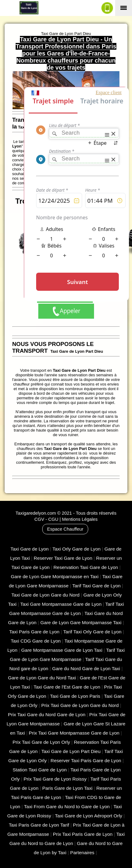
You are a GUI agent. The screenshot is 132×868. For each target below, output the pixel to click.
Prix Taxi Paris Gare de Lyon (83, 834)
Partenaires (82, 853)
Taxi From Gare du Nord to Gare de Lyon (67, 807)
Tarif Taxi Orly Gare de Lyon (92, 632)
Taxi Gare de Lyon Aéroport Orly (89, 816)
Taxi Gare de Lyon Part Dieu (71, 751)
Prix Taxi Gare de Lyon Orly (41, 742)
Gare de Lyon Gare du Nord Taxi (42, 678)
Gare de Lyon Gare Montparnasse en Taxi (55, 576)
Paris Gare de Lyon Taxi (67, 788)
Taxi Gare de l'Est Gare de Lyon (67, 687)
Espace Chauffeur (65, 529)
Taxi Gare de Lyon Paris (75, 696)
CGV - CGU (46, 519)
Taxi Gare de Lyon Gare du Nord (45, 595)
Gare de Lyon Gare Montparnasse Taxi (81, 622)
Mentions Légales (80, 519)
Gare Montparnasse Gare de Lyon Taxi (62, 650)
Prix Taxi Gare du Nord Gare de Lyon (47, 714)
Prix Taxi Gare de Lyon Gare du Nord (80, 705)
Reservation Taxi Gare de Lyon (86, 567)
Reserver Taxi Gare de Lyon (63, 558)
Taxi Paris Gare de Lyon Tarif (39, 825)
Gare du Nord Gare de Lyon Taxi (86, 668)
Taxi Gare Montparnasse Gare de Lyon (61, 604)
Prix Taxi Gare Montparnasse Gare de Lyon (74, 733)
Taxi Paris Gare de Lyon (34, 632)
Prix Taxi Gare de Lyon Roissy (55, 779)
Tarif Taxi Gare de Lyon (96, 586)
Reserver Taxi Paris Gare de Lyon (86, 760)
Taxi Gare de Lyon (30, 549)
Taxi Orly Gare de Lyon (76, 549)
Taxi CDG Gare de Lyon (36, 641)
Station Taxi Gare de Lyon (40, 770)
